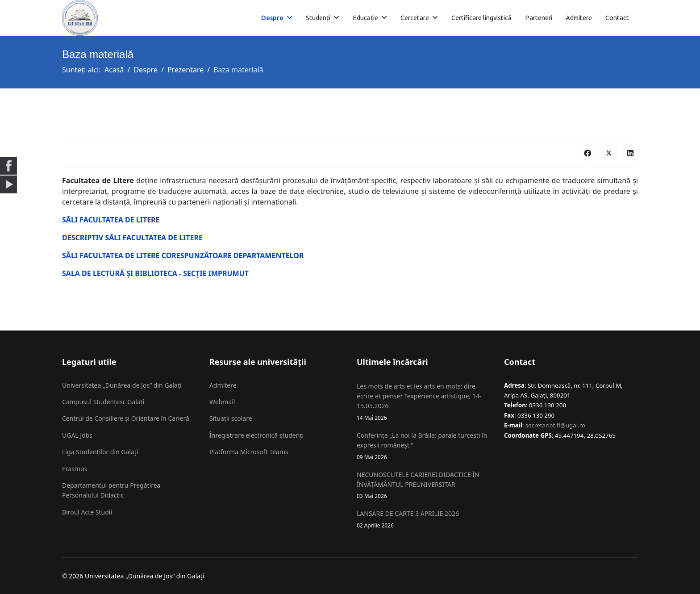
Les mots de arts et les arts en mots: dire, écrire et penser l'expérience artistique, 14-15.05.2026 (424, 402)
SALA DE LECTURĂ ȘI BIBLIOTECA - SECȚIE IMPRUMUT (155, 273)
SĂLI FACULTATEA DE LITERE (111, 220)
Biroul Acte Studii (87, 512)
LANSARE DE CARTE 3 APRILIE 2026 (424, 519)
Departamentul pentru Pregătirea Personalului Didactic (111, 490)
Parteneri (539, 18)
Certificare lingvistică (481, 18)
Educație (365, 18)
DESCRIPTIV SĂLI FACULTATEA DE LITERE (132, 238)
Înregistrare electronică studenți (256, 435)
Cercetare (415, 18)
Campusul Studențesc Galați (103, 402)
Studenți (318, 18)
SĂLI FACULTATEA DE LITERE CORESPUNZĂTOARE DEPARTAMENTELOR (183, 255)
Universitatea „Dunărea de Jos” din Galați (122, 385)
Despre (272, 18)
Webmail (222, 402)
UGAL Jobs (77, 435)
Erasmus (75, 469)
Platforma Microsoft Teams (249, 452)
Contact (617, 18)
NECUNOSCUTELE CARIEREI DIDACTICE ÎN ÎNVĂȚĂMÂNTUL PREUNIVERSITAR (424, 485)
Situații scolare (231, 418)
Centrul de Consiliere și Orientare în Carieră (126, 418)
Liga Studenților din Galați (100, 452)
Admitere (579, 18)
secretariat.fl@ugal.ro (555, 425)
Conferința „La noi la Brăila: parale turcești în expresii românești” (424, 446)
